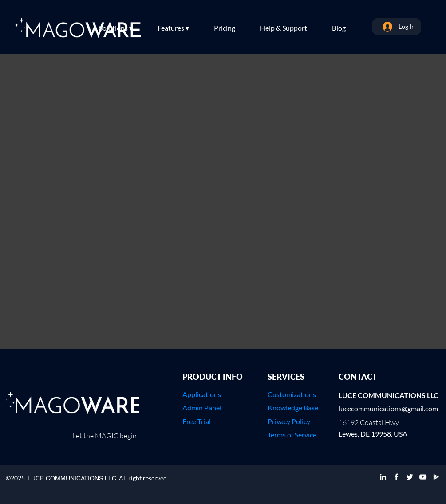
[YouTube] (423, 477)
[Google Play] (436, 477)
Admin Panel (202, 408)
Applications (202, 394)
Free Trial (197, 421)
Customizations (292, 394)
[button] (124, 28)
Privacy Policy (289, 421)
